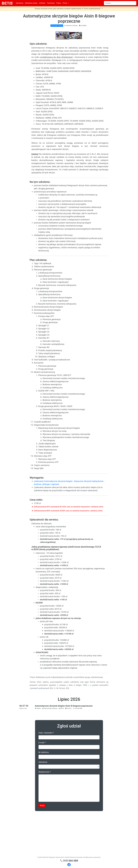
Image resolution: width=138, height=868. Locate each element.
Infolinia (42, 3)
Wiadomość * (45, 814)
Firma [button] (65, 3)
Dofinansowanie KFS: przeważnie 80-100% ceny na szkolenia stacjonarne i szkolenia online (69, 549)
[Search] (120, 3)
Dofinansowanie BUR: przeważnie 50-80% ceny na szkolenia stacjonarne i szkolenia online (68, 553)
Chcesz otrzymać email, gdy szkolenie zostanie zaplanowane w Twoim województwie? (69, 8)
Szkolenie (43, 804)
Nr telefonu (44, 795)
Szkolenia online (31, 3)
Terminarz (51, 3)
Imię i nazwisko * (46, 775)
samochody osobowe (57, 26)
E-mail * (42, 785)
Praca (59, 3)
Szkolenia (20, 3)
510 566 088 (69, 861)
